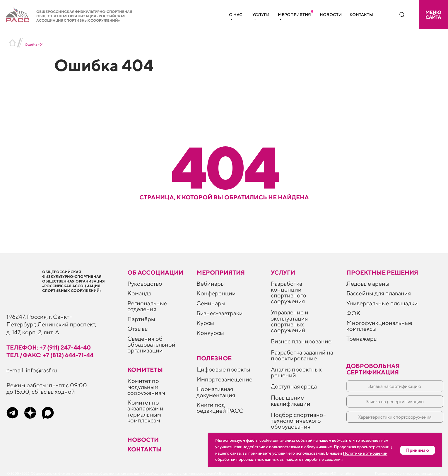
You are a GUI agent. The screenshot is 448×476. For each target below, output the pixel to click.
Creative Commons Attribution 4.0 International (320, 473)
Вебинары (211, 284)
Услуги (261, 15)
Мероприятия (294, 15)
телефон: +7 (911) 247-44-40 (49, 347)
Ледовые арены (368, 284)
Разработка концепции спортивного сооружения (289, 292)
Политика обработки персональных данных (408, 473)
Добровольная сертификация (373, 369)
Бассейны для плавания (379, 293)
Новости (331, 15)
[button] (433, 15)
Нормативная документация (216, 392)
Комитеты (145, 370)
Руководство (145, 284)
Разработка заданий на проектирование (302, 355)
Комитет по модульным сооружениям (146, 387)
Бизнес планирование (301, 341)
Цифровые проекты (223, 369)
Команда (139, 293)
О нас (236, 15)
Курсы (205, 323)
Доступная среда (294, 386)
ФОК (353, 313)
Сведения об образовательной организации (151, 344)
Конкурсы (210, 333)
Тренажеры (362, 339)
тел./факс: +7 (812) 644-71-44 (50, 355)
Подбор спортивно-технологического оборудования (298, 421)
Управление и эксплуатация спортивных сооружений (290, 321)
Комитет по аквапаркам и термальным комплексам (145, 411)
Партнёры (141, 319)
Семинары (211, 303)
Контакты (361, 15)
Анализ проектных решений (296, 372)
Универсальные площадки (382, 303)
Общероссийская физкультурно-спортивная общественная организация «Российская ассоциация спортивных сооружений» (84, 16)
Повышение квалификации (291, 400)
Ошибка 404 (34, 44)
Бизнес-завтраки (220, 313)
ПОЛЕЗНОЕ (214, 358)
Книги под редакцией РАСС (220, 408)
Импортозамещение (224, 379)
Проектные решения (382, 272)
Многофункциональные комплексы (379, 326)
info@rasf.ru (41, 370)
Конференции (216, 293)
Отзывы (138, 329)
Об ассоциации (155, 272)
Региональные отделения (147, 306)
